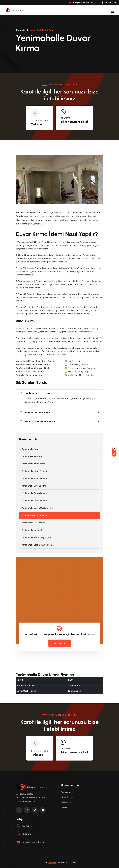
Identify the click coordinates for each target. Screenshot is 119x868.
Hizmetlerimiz (67, 797)
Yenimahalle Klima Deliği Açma (35, 537)
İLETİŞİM (60, 643)
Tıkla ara (37, 124)
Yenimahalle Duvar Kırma (34, 515)
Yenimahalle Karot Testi (32, 464)
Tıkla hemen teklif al (74, 122)
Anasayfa (21, 30)
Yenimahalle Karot (29, 449)
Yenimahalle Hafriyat (31, 530)
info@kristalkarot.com (82, 2)
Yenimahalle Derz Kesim (32, 523)
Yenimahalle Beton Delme (33, 486)
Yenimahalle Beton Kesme (33, 493)
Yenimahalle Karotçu (30, 456)
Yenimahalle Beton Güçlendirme (36, 508)
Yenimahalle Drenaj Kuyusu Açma (36, 545)
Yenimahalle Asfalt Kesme (33, 501)
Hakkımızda (66, 802)
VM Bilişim (52, 863)
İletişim (64, 807)
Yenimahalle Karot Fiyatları (33, 471)
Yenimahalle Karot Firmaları (34, 478)
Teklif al (25, 826)
